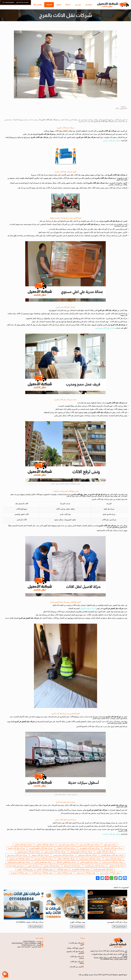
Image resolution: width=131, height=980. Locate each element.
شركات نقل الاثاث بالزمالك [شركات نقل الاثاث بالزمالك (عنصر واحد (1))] (113, 848)
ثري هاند (81, 975)
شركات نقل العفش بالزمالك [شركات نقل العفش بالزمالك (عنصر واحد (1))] (66, 862)
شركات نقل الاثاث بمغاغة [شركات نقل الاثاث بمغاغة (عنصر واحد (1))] (66, 859)
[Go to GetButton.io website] (5, 978)
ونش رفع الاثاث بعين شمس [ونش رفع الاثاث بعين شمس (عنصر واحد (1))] (86, 873)
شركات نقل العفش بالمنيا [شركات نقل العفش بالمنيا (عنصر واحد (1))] (43, 862)
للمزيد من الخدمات (76, 967)
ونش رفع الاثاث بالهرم (78, 922)
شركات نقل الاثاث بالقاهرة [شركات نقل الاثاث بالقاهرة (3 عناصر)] (66, 848)
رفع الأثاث (82, 496)
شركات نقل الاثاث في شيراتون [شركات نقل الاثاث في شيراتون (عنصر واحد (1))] (19, 859)
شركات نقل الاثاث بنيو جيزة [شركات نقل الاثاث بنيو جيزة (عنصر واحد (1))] (44, 859)
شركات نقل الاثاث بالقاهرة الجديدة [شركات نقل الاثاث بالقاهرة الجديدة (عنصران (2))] (41, 848)
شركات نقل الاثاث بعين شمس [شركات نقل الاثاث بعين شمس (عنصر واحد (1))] (63, 855)
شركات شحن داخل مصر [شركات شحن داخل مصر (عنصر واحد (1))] (67, 845)
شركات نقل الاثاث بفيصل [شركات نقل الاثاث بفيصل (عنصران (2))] (40, 855)
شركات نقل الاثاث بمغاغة (77, 962)
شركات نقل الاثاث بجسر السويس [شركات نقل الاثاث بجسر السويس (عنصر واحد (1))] (28, 852)
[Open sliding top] (2, 2)
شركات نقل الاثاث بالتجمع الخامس (88, 726)
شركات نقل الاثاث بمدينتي (112, 141)
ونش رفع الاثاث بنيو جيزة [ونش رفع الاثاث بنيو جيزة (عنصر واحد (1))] (19, 873)
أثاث (115, 813)
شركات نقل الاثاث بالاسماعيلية (107, 530)
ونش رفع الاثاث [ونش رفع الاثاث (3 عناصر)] (62, 869)
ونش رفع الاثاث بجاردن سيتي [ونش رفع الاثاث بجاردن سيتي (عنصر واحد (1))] (110, 873)
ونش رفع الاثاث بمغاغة (75, 948)
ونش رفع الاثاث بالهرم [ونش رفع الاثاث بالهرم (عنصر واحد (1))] (25, 869)
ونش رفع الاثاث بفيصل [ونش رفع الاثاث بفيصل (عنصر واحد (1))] (64, 873)
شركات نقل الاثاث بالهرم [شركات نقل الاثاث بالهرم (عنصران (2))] (105, 852)
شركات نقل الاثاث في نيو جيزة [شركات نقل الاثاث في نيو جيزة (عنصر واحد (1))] (113, 862)
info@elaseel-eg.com (28, 945)
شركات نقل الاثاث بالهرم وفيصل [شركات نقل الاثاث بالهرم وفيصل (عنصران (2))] (81, 852)
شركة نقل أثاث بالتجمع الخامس (75, 952)
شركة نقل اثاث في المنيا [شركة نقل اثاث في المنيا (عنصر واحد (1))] (72, 866)
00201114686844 (30, 943)
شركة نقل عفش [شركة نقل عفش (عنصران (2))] (34, 866)
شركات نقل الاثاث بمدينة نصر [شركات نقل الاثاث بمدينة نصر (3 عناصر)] (17, 855)
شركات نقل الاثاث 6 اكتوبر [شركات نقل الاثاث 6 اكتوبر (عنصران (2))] (45, 845)
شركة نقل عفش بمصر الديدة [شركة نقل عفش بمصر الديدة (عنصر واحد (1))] (103, 869)
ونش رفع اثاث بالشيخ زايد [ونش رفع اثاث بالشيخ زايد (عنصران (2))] (80, 869)
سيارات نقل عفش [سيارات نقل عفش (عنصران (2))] (110, 845)
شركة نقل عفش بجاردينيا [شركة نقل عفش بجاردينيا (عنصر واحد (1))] (15, 866)
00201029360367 (18, 943)
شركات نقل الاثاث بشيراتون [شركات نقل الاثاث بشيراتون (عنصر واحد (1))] (87, 855)
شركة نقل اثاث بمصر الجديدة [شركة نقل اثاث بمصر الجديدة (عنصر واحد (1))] (95, 866)
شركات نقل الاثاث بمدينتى (77, 957)
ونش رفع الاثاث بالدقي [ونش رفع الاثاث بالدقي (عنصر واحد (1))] (45, 869)
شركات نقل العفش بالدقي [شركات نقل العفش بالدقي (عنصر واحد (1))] (89, 862)
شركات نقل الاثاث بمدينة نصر (105, 328)
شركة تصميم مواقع (91, 975)
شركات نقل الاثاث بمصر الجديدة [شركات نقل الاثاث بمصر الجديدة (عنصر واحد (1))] (90, 859)
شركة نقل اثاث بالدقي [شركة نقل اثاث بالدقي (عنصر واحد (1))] (117, 866)
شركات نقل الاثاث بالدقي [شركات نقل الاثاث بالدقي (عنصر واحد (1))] (23, 845)
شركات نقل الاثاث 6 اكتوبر (76, 944)
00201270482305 (29, 941)
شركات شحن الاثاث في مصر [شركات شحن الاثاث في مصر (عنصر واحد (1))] (89, 845)
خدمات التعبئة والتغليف (88, 608)
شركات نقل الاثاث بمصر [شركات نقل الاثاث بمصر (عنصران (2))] (113, 859)
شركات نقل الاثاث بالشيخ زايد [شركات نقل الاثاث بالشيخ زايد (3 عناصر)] (90, 848)
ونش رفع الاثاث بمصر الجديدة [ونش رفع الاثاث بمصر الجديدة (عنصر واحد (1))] (42, 873)
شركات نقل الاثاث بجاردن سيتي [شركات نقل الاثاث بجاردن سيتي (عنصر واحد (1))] (55, 852)
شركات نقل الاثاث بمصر (113, 188)
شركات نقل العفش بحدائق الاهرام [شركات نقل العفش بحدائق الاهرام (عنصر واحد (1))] (19, 862)
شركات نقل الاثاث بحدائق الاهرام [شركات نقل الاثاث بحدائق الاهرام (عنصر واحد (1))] (112, 855)
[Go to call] (5, 974)
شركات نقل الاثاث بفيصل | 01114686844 (30, 922)
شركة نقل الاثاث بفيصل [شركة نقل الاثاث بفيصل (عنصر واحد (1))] (52, 866)
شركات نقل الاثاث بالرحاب (111, 834)
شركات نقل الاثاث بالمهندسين (101, 236)
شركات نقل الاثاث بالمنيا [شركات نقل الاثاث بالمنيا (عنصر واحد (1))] (17, 848)
